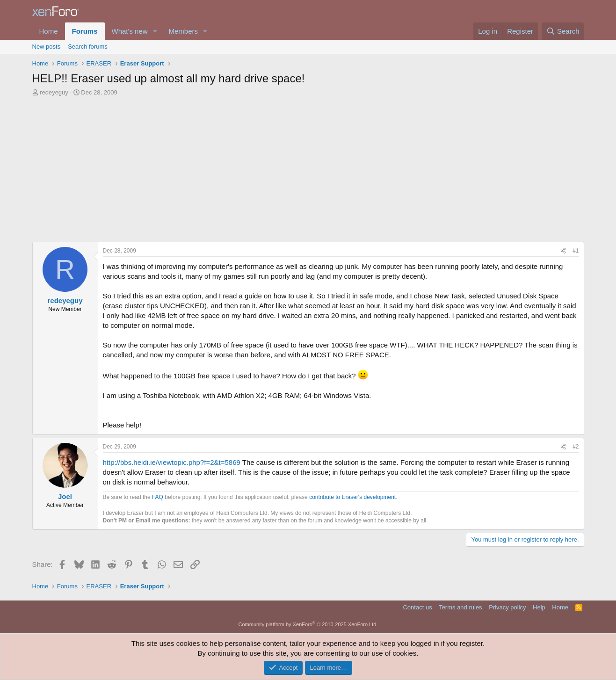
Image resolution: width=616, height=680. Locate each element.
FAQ (158, 497)
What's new (130, 31)
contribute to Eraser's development (352, 497)
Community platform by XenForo (308, 624)
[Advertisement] (308, 167)
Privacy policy (507, 607)
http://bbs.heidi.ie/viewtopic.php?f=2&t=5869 (172, 462)
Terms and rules (460, 607)
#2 (576, 447)
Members (183, 31)
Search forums (88, 47)
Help (539, 607)
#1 (576, 251)
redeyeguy (54, 92)
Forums (85, 31)
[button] (155, 31)
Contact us (417, 607)
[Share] (563, 251)
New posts (47, 47)
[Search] (563, 31)
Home (49, 31)
